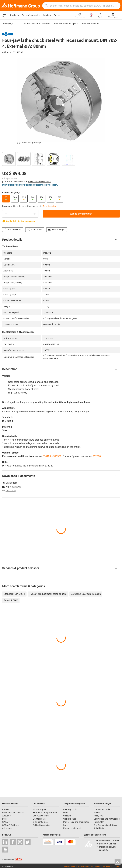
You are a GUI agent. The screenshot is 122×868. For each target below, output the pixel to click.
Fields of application (31, 15)
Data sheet (10, 483)
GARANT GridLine (10, 825)
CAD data (9, 491)
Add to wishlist (13, 230)
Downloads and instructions (107, 819)
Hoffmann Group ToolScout (46, 813)
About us (6, 816)
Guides (57, 15)
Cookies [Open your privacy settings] (116, 866)
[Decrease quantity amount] (6, 214)
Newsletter (99, 822)
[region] (61, 159)
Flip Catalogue (57, 230)
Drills (66, 813)
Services (47, 15)
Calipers (67, 816)
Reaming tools (70, 809)
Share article (35, 230)
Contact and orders (103, 809)
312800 (97, 456)
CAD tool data (39, 819)
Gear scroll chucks (91, 24)
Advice (97, 813)
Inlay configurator (41, 822)
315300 (57, 456)
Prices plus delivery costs (39, 181)
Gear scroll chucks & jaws (66, 24)
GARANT (6, 822)
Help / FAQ (99, 816)
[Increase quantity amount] (35, 214)
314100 (47, 456)
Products (15, 15)
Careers (6, 809)
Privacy (109, 866)
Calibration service (41, 825)
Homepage (8, 24)
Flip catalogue (39, 809)
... (19, 24)
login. (55, 185)
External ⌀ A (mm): (11, 193)
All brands (7, 828)
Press (5, 819)
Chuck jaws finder (41, 816)
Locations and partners (13, 813)
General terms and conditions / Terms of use (88, 866)
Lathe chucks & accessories (37, 24)
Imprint (67, 866)
